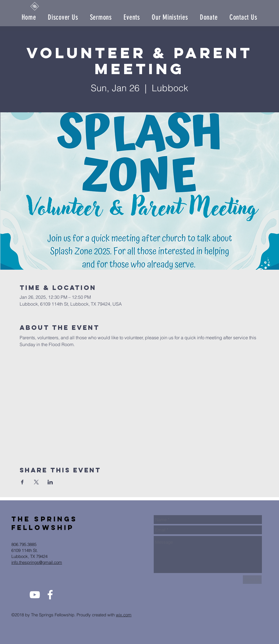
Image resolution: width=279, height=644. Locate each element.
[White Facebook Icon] (50, 595)
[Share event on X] (36, 482)
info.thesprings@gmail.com (37, 562)
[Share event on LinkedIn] (50, 482)
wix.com (124, 615)
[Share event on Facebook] (22, 482)
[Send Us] (252, 580)
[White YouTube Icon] (35, 595)
